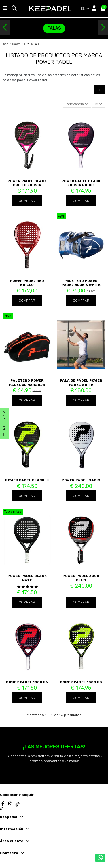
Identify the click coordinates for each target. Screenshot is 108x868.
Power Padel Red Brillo (27, 283)
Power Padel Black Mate (27, 578)
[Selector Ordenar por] (77, 104)
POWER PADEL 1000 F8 (81, 682)
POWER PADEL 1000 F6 (27, 682)
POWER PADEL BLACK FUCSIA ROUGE (81, 183)
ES (85, 9)
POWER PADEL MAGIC (81, 480)
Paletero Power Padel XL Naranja (27, 382)
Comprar (27, 201)
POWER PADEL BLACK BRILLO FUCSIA (27, 183)
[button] (5, 28)
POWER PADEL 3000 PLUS (81, 578)
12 (98, 104)
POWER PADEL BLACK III (27, 480)
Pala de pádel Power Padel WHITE (81, 382)
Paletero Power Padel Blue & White (81, 283)
